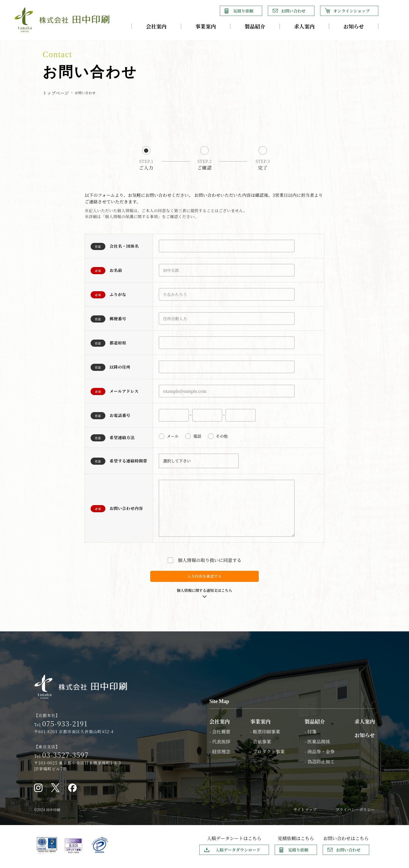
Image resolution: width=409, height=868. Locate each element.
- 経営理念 (220, 755)
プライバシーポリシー (355, 813)
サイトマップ (305, 813)
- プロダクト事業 (268, 755)
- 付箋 (310, 735)
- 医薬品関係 (317, 745)
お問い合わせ (293, 11)
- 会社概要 (220, 735)
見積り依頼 (243, 11)
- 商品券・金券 (320, 755)
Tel (61, 728)
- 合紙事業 (261, 745)
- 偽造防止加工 (320, 765)
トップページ (56, 93)
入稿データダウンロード (238, 853)
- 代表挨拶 (220, 745)
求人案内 (304, 26)
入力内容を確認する (204, 578)
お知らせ (354, 26)
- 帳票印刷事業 (265, 735)
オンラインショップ (351, 11)
